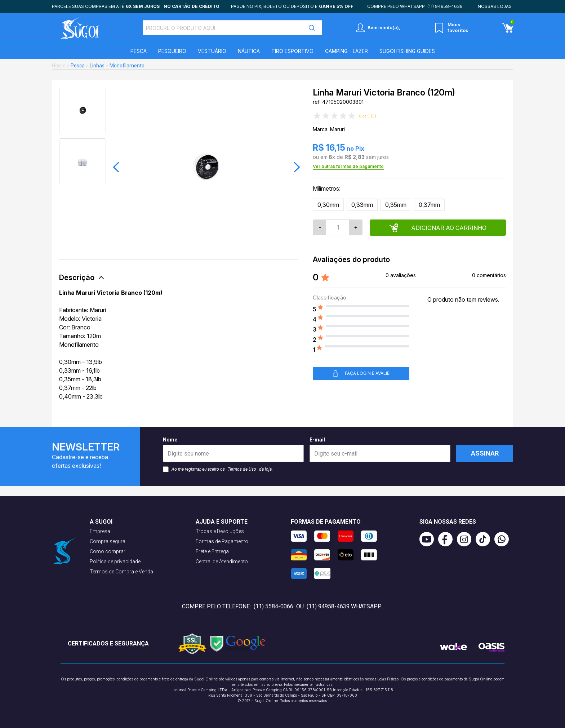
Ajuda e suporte (222, 522)
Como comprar (108, 551)
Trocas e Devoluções (220, 531)
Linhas (97, 66)
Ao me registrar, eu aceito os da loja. (218, 469)
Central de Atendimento (222, 561)
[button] (116, 167)
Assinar (485, 453)
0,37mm (429, 205)
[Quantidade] (338, 227)
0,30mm (328, 205)
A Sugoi (101, 522)
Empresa (100, 531)
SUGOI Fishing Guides (407, 51)
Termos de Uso (242, 469)
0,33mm (362, 205)
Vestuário (212, 51)
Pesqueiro (172, 51)
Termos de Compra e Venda (121, 572)
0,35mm (396, 205)
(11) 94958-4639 (445, 6)
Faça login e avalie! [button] (361, 373)
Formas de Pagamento (222, 541)
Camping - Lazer (346, 51)
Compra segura (108, 541)
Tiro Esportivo (292, 51)
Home (59, 66)
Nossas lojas (495, 6)
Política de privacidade (115, 561)
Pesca (139, 51)
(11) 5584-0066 (273, 606)
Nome (233, 449)
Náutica (249, 51)
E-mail (380, 449)
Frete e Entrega (212, 551)
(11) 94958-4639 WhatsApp (344, 606)
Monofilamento (127, 66)
